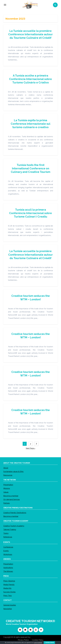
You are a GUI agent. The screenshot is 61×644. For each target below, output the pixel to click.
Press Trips (8, 596)
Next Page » (30, 448)
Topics (6, 533)
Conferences (8, 547)
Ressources (8, 475)
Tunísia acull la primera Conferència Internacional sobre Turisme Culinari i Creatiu (30, 213)
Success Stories (9, 592)
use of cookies (38, 643)
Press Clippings (9, 581)
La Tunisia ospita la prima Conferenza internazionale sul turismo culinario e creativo (31, 124)
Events (6, 551)
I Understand (49, 643)
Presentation (8, 485)
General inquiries (10, 605)
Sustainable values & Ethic (13, 472)
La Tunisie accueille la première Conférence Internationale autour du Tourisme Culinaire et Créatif (30, 34)
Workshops (8, 554)
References (8, 537)
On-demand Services (12, 499)
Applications (8, 568)
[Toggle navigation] (5, 5)
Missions (7, 488)
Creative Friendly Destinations (15, 513)
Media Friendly (9, 585)
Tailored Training (10, 530)
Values (6, 492)
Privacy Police (23, 640)
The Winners (8, 571)
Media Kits (7, 588)
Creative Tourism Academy (14, 526)
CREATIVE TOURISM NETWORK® (30, 621)
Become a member (11, 496)
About (6, 468)
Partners (7, 503)
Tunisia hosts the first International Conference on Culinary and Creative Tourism (31, 168)
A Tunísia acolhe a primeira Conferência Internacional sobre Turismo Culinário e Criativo (30, 79)
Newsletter (8, 609)
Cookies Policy (38, 640)
